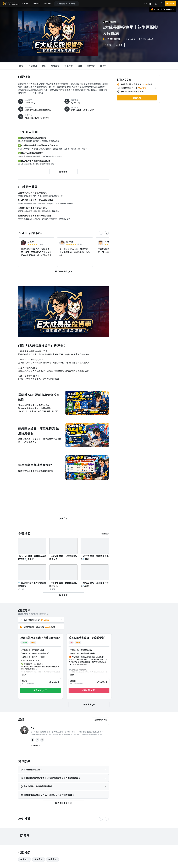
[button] (25, 4)
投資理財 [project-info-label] (113, 22)
